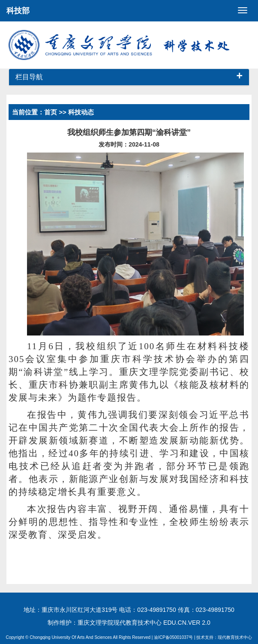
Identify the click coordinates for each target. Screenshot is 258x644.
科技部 (18, 11)
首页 (51, 112)
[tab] (129, 77)
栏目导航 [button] (129, 77)
